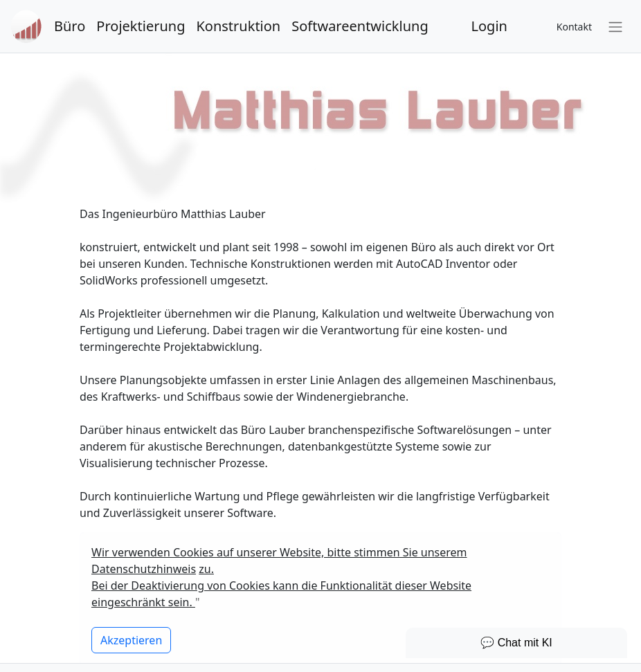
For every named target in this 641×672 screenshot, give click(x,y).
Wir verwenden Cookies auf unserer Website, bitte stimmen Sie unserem (279, 552)
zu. (206, 569)
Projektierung (141, 26)
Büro (70, 26)
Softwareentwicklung (360, 26)
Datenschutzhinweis (144, 569)
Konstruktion (238, 26)
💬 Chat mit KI (516, 643)
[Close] (131, 640)
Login (489, 26)
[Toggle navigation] (615, 26)
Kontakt (574, 27)
